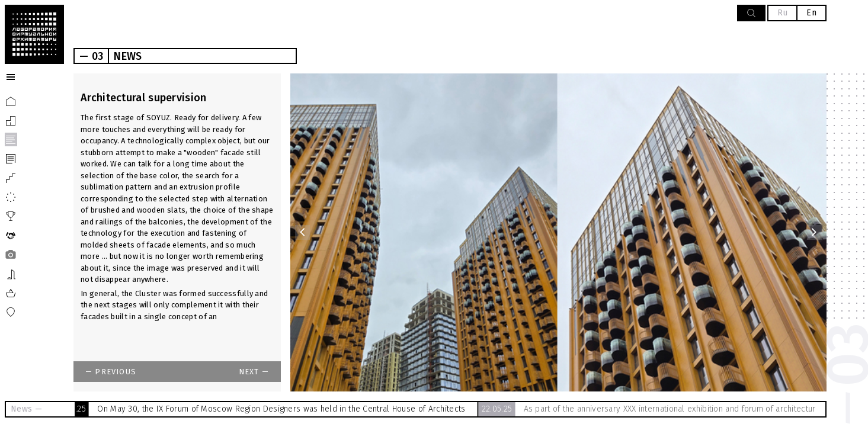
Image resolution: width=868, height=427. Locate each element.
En (811, 13)
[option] (558, 232)
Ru (783, 13)
